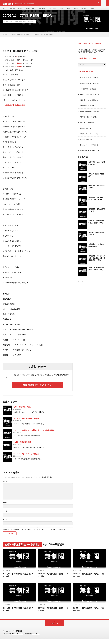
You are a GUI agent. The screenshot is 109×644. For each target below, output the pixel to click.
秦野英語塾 (19, 637)
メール (6, 515)
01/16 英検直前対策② (22, 446)
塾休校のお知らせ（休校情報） (90, 87)
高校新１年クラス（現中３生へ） (91, 154)
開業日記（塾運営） (87, 143)
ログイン (81, 284)
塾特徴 (68, 11)
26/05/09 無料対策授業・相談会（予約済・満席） (53, 580)
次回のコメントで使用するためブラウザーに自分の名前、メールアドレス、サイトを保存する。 (35, 534)
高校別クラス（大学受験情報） (90, 148)
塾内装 (76, 11)
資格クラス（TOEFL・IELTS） (90, 137)
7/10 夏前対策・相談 (22, 411)
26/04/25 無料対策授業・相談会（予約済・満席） (53, 614)
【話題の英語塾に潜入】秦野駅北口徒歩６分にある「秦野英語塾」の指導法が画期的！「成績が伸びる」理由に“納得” (92, 55)
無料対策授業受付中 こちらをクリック (38, 389)
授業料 (22, 11)
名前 (5, 507)
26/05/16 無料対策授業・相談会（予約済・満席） (18, 580)
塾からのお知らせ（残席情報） (90, 82)
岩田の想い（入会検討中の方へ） (91, 104)
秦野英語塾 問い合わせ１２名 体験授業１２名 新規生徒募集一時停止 (97, 261)
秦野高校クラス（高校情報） (90, 120)
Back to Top (54, 629)
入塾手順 (92, 11)
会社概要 (101, 11)
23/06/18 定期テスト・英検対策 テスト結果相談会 (34, 434)
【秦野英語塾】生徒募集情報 (14, 109)
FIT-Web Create (18, 639)
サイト (5, 524)
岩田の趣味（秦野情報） (88, 109)
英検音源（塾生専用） (87, 132)
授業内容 (14, 11)
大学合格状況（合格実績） (89, 93)
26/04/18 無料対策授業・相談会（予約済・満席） (88, 614)
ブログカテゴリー (34, 11)
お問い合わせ (58, 11)
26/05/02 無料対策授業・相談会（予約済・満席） (88, 580)
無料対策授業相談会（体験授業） (24, 26)
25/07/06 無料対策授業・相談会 (26, 423)
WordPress (37, 639)
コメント (6, 485)
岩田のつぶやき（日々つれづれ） (91, 98)
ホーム (5, 11)
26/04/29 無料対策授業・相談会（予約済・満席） (18, 614)
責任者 (84, 11)
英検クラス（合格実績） (88, 126)
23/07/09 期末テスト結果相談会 (26, 458)
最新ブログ (47, 11)
